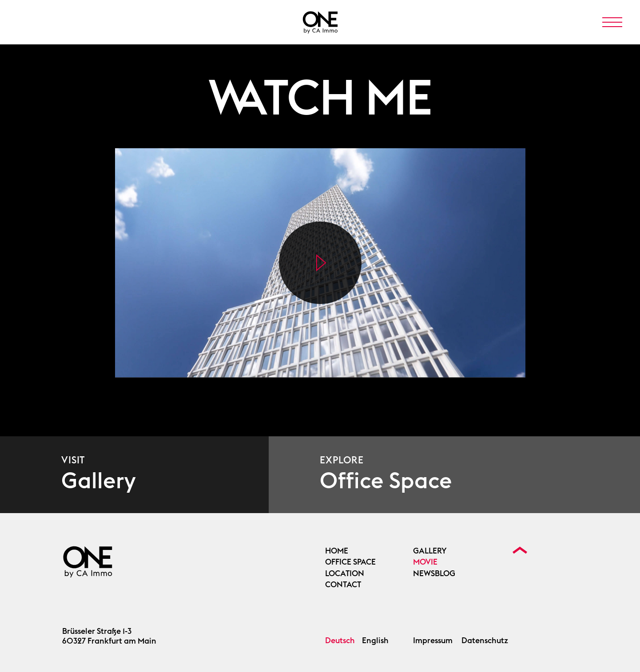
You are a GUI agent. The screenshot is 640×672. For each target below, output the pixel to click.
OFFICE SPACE (350, 562)
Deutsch (340, 640)
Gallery (430, 551)
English (375, 640)
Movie (425, 562)
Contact (343, 585)
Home (337, 551)
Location (345, 573)
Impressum (433, 640)
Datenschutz (485, 640)
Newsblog (434, 573)
